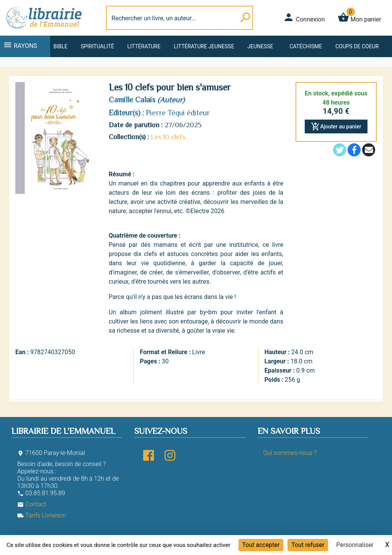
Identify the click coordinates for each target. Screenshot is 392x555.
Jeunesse (260, 46)
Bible (60, 46)
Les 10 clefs (168, 137)
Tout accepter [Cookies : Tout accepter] (261, 545)
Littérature (144, 46)
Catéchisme (306, 46)
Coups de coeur (357, 46)
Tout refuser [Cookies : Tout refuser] (308, 545)
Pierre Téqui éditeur (178, 113)
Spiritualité (97, 46)
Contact (32, 504)
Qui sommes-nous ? (290, 453)
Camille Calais (132, 100)
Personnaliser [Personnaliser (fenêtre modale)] (355, 545)
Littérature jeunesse (204, 46)
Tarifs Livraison (42, 515)
